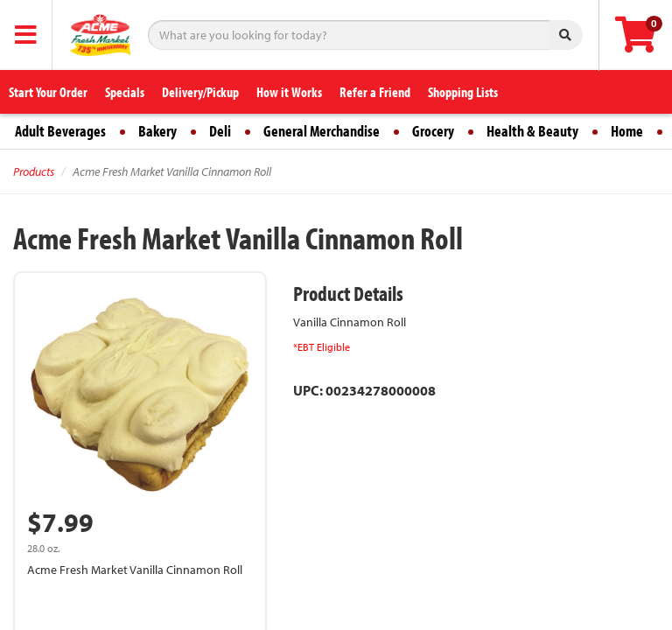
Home (627, 131)
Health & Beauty (532, 131)
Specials (125, 92)
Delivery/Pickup (200, 92)
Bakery (157, 131)
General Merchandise (322, 131)
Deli (220, 131)
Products (34, 171)
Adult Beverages (60, 131)
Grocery (433, 131)
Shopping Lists (463, 92)
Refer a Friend (375, 92)
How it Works (289, 92)
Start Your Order (48, 92)
